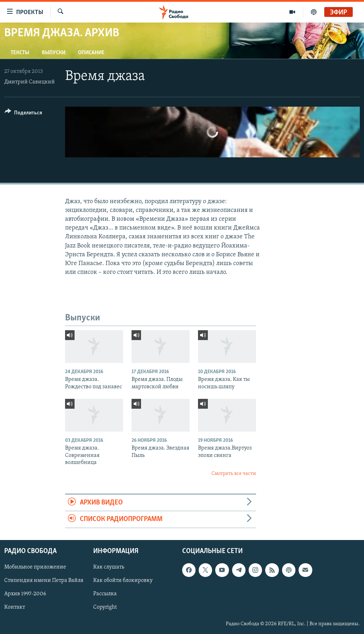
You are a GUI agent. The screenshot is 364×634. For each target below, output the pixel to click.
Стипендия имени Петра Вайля (44, 580)
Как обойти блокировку (123, 580)
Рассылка (105, 594)
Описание (91, 53)
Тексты (20, 53)
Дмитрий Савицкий (30, 82)
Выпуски (54, 53)
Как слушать (109, 567)
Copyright (105, 607)
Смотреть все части (234, 474)
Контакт (15, 607)
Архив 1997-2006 (25, 594)
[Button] (23, 114)
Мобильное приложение (35, 567)
